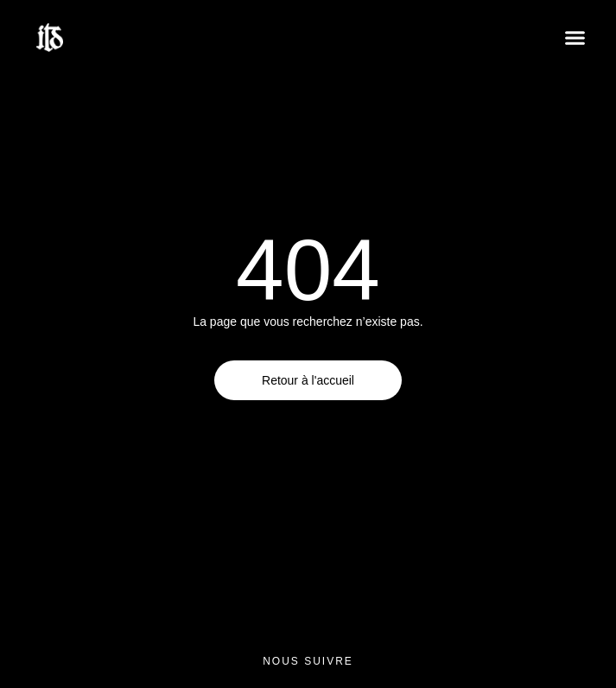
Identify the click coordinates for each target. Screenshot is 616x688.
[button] (575, 38)
